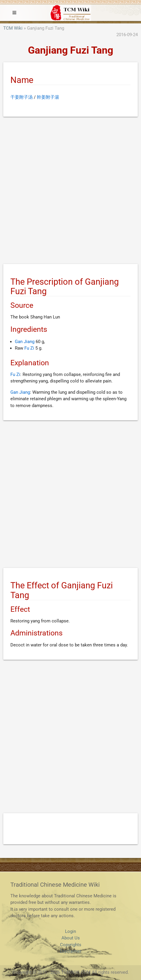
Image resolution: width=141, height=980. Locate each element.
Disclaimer (71, 951)
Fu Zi (29, 348)
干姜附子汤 (22, 97)
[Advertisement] (70, 192)
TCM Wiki (13, 28)
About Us (71, 938)
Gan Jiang (25, 342)
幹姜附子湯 (48, 97)
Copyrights (71, 945)
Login (70, 931)
